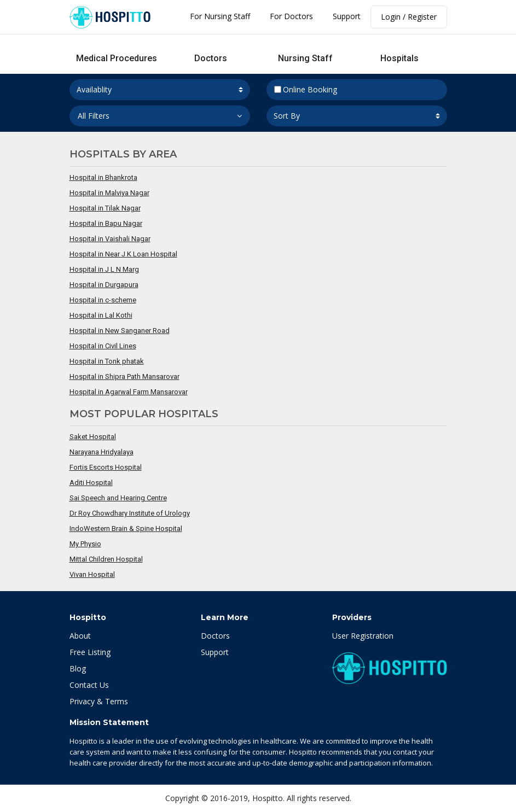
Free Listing (90, 652)
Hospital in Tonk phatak (107, 361)
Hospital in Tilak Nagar (105, 208)
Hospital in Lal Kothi (101, 315)
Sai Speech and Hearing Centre (118, 498)
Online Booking (306, 89)
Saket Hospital (93, 437)
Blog (78, 668)
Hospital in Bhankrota (103, 177)
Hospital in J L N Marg (104, 269)
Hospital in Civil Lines (103, 346)
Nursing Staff (305, 58)
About (80, 636)
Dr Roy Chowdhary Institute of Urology (130, 513)
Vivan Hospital (92, 574)
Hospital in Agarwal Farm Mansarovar (129, 392)
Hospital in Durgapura (104, 285)
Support (347, 16)
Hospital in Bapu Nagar (106, 223)
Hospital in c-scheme (103, 300)
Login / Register (409, 17)
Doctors (211, 58)
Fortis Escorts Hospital (106, 467)
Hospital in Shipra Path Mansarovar (124, 376)
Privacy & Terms (99, 701)
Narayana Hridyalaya (102, 452)
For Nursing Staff (220, 16)
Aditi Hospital (91, 483)
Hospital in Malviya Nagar (109, 193)
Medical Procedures (117, 58)
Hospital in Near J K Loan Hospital (123, 254)
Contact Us (89, 685)
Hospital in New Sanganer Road (120, 331)
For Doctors (291, 16)
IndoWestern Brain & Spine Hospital (126, 528)
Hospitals (399, 58)
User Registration (363, 636)
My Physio (85, 544)
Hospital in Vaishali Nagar (110, 239)
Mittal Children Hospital (106, 559)
